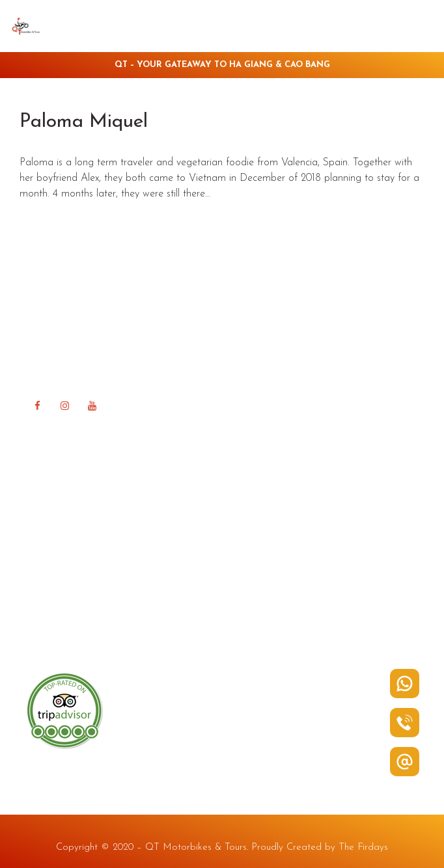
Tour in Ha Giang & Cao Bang (95, 555)
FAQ (38, 595)
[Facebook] (37, 406)
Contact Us (52, 635)
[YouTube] (92, 406)
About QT (49, 516)
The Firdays (363, 848)
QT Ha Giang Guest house (87, 575)
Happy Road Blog (67, 615)
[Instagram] (64, 406)
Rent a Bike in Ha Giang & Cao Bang (112, 535)
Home (40, 495)
